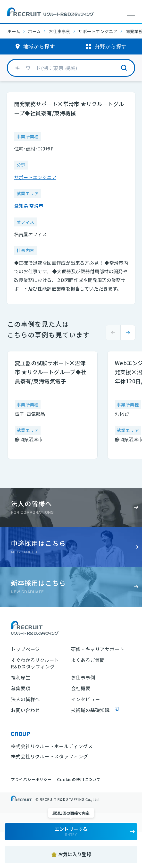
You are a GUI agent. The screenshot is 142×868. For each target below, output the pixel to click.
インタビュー (86, 699)
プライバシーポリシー (31, 779)
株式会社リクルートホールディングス (52, 746)
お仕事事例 (59, 31)
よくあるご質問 (88, 660)
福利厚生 (21, 678)
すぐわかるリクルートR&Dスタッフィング (35, 663)
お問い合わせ (25, 710)
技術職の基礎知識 (91, 710)
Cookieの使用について (79, 779)
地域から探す (39, 46)
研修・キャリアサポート (98, 649)
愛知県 (21, 206)
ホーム (14, 31)
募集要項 (21, 688)
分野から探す (111, 46)
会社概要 (81, 688)
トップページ (25, 649)
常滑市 (36, 206)
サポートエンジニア (98, 31)
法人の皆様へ (25, 699)
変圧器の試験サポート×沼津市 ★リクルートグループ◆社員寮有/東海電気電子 (51, 372)
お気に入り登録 (75, 854)
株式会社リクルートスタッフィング (50, 756)
